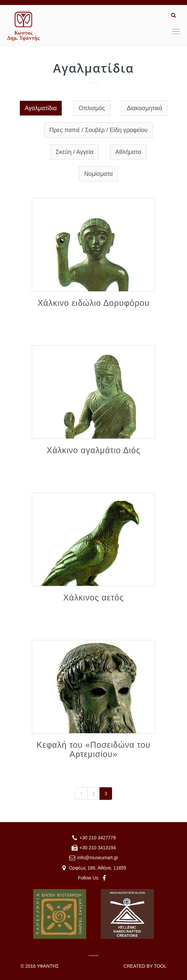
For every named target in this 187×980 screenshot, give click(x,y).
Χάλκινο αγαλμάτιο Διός (94, 450)
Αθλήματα (128, 152)
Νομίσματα (99, 174)
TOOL (160, 966)
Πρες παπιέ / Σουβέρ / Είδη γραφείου (98, 130)
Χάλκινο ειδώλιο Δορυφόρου (93, 303)
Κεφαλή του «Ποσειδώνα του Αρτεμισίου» (93, 749)
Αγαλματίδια (41, 108)
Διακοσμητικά (144, 108)
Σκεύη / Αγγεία (75, 152)
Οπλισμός (92, 108)
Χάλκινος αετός (94, 597)
